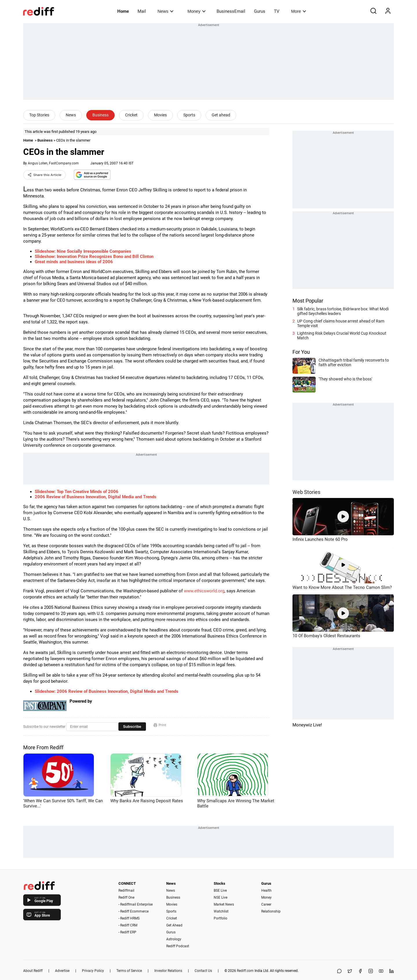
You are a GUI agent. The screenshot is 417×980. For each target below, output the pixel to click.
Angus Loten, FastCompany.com (53, 163)
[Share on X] (350, 971)
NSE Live (221, 897)
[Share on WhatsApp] (339, 971)
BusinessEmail (231, 11)
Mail (142, 11)
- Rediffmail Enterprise (136, 904)
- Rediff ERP (127, 932)
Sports (189, 115)
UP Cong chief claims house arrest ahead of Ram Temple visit (341, 323)
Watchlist (221, 911)
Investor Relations (168, 971)
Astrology (174, 939)
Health (266, 891)
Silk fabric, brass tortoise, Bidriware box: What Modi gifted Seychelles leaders (343, 311)
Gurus (260, 11)
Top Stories (39, 115)
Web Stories (306, 492)
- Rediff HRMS (129, 918)
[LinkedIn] (392, 971)
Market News (224, 904)
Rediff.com (245, 971)
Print (160, 725)
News (165, 11)
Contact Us (203, 971)
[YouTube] (381, 971)
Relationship (271, 911)
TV (277, 11)
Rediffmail (126, 891)
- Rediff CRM (128, 925)
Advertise (62, 971)
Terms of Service (129, 971)
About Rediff (33, 971)
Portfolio (221, 918)
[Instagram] (371, 971)
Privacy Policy (93, 971)
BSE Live (220, 891)
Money (196, 11)
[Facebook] (360, 971)
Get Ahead (174, 925)
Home (123, 11)
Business (100, 115)
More (299, 11)
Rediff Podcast (178, 946)
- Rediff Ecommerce (133, 911)
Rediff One (126, 897)
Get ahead (221, 115)
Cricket (131, 115)
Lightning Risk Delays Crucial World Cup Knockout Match (342, 336)
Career (266, 904)
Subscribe (132, 727)
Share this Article (44, 175)
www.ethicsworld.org (204, 591)
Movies (160, 115)
